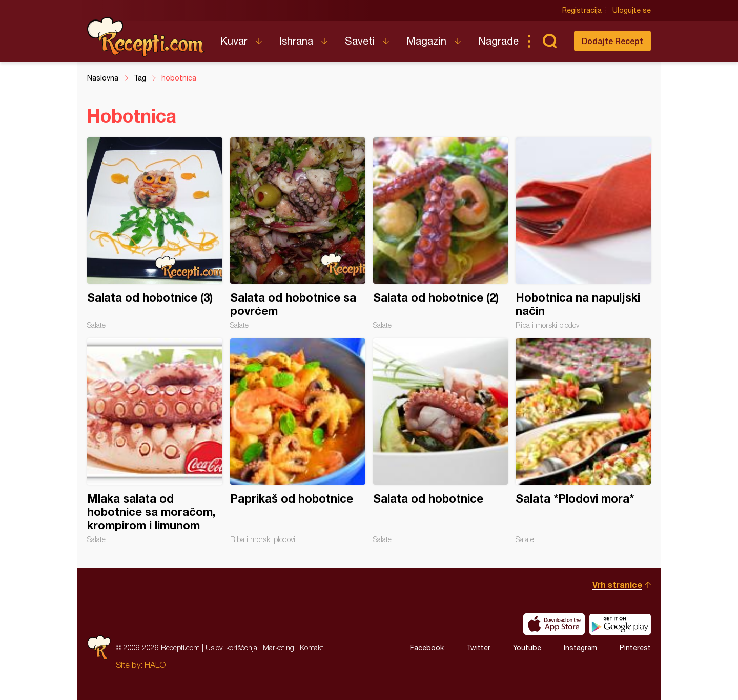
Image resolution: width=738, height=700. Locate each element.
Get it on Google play (620, 624)
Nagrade (498, 41)
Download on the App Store (554, 624)
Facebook (427, 648)
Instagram (580, 648)
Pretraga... (549, 41)
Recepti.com (146, 37)
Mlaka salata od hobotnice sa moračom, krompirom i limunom (155, 441)
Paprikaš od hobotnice (298, 441)
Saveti (360, 41)
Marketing (279, 647)
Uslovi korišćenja (231, 647)
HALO (155, 665)
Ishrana (296, 41)
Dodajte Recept (612, 41)
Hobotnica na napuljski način (583, 233)
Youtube (527, 648)
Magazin (426, 41)
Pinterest (635, 648)
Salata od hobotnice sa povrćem (298, 233)
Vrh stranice (617, 584)
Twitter (478, 648)
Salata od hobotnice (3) (155, 233)
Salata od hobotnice (441, 441)
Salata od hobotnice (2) (441, 233)
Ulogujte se (632, 10)
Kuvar (234, 41)
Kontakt (312, 647)
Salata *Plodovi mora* (583, 441)
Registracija (582, 10)
